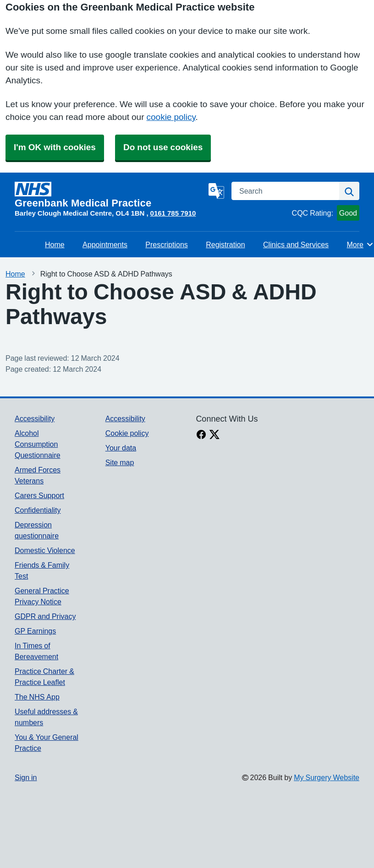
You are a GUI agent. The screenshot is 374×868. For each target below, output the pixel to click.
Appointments (105, 244)
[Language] (216, 191)
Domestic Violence (45, 550)
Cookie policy (127, 433)
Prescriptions (166, 244)
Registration (225, 244)
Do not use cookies (163, 147)
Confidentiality (38, 510)
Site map (120, 462)
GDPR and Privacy (45, 616)
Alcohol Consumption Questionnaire (38, 444)
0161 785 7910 (173, 213)
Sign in (26, 777)
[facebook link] (201, 435)
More (360, 244)
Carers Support (39, 495)
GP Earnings (35, 631)
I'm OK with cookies (55, 147)
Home (55, 244)
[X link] (214, 435)
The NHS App (37, 697)
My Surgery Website (327, 777)
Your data (121, 448)
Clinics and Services (296, 244)
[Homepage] (110, 195)
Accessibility (35, 418)
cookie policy (171, 117)
